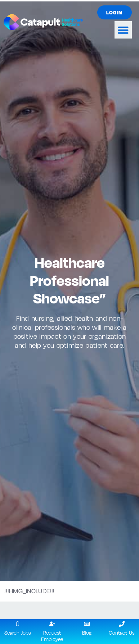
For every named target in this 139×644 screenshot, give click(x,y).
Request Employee (52, 636)
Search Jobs (17, 633)
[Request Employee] (52, 624)
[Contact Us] (122, 624)
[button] (123, 30)
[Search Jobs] (17, 624)
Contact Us (122, 633)
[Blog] (87, 624)
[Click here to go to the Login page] (115, 12)
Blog (87, 633)
